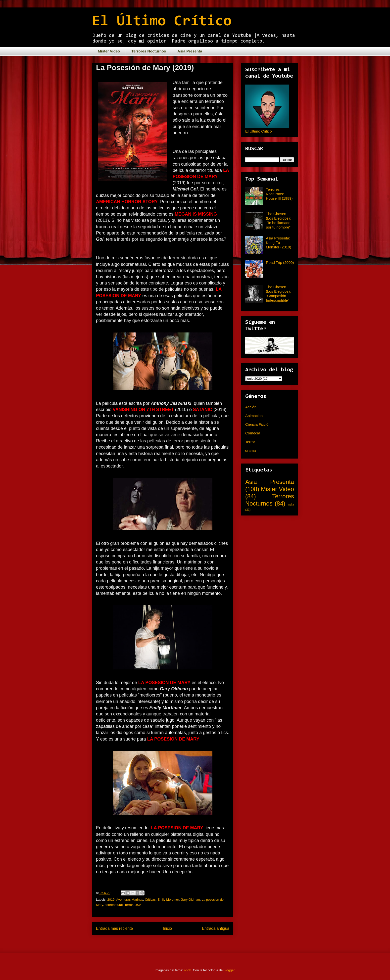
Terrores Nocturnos (149, 51)
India (291, 505)
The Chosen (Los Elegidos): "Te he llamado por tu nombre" (278, 220)
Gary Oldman (190, 900)
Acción (251, 407)
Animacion (254, 416)
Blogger (229, 970)
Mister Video (109, 51)
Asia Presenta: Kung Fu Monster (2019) (279, 243)
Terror (128, 905)
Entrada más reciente (114, 928)
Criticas (150, 900)
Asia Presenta (190, 51)
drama (251, 450)
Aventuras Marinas (130, 900)
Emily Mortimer (168, 900)
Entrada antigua (216, 928)
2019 (111, 900)
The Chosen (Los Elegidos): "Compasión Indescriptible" (278, 294)
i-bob (188, 970)
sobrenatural (114, 905)
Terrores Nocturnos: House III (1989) (279, 194)
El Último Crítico (162, 22)
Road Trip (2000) (280, 262)
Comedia (253, 433)
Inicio (167, 928)
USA (138, 905)
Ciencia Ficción (258, 424)
